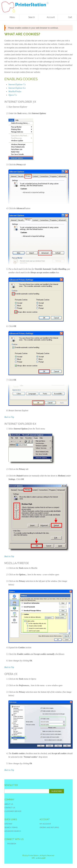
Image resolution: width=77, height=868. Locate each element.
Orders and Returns (49, 827)
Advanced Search (13, 831)
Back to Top (9, 417)
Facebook (10, 844)
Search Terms (11, 827)
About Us (9, 804)
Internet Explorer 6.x (17, 88)
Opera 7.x (13, 95)
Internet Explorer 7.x (17, 85)
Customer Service (13, 811)
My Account (45, 824)
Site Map (8, 824)
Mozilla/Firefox (15, 92)
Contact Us (10, 808)
